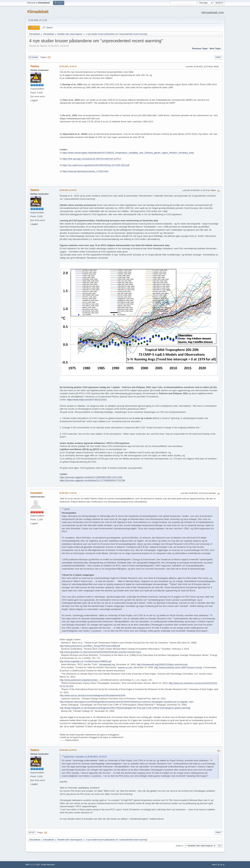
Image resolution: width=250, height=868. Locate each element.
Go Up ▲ (221, 865)
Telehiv (35, 66)
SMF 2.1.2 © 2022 (33, 865)
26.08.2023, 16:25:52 (68, 750)
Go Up (32, 833)
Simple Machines (48, 865)
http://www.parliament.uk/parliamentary (79, 680)
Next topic (215, 48)
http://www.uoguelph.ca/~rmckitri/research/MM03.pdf (86, 661)
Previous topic (200, 48)
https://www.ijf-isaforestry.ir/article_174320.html (85, 171)
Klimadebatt (38, 12)
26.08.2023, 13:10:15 (68, 493)
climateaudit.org (107, 664)
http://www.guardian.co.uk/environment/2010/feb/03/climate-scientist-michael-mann (100, 652)
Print (218, 57)
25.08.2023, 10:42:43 (68, 190)
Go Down (33, 57)
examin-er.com (125, 667)
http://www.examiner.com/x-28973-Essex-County (178, 667)
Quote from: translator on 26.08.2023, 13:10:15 (85, 757)
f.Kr (132, 208)
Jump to (179, 846)
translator (37, 493)
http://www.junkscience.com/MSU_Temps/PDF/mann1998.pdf (90, 646)
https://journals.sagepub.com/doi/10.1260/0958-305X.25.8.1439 (91, 477)
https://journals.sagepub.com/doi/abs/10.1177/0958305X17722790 (92, 480)
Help (214, 865)
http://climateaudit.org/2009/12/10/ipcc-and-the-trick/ (162, 664)
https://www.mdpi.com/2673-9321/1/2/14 (87, 400)
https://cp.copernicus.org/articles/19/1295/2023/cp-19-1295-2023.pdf (96, 165)
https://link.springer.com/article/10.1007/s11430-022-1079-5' (92, 159)
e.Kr (98, 119)
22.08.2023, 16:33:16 (68, 66)
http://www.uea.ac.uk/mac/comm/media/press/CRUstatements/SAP (93, 695)
